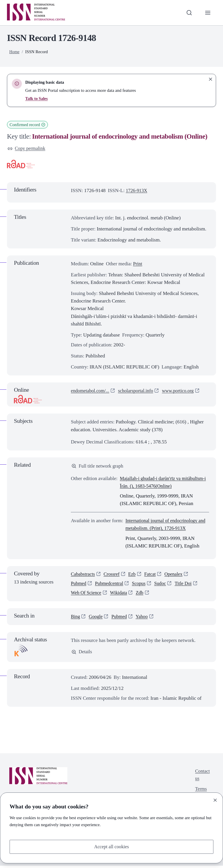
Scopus (141, 585)
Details (82, 654)
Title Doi (187, 585)
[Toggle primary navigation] (208, 12)
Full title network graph (98, 467)
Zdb (142, 595)
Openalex (177, 575)
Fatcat (153, 575)
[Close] (215, 800)
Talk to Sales (37, 99)
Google (96, 619)
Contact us (202, 778)
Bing (76, 619)
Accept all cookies (111, 846)
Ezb (134, 575)
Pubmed (79, 585)
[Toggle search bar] (188, 12)
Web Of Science (87, 595)
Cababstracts (83, 575)
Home (15, 52)
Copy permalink (27, 149)
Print (138, 264)
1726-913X (137, 191)
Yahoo (144, 619)
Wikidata (121, 595)
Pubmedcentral (111, 585)
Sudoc (163, 585)
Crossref (113, 575)
